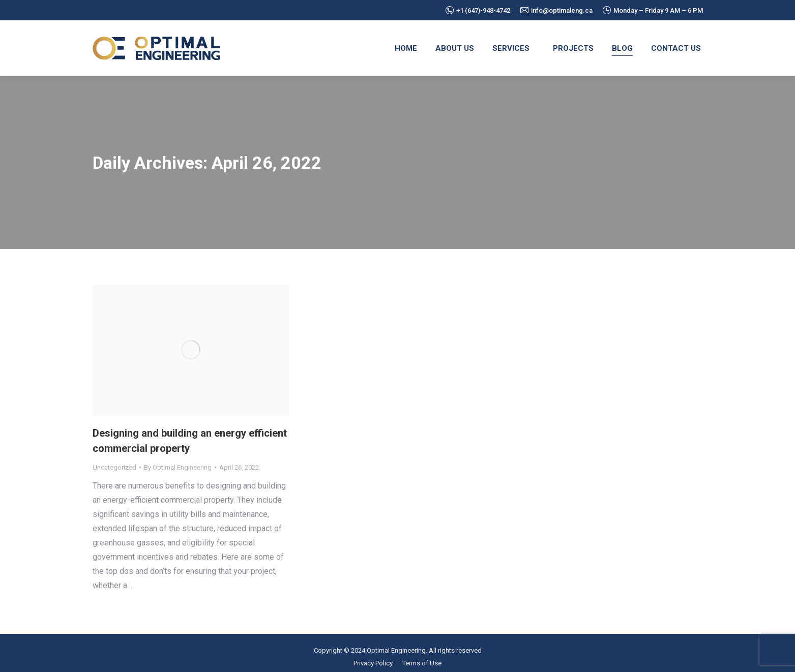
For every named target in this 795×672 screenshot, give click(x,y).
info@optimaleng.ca (556, 10)
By (178, 467)
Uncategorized (114, 467)
